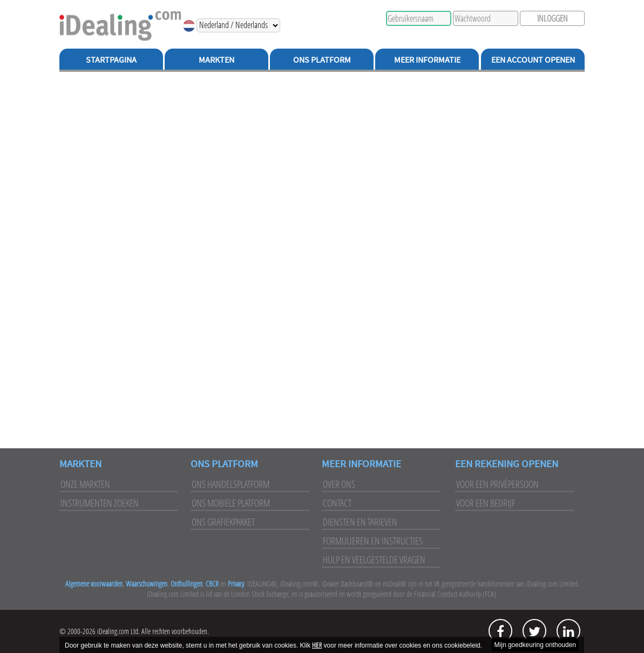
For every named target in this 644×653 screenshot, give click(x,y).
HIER (317, 645)
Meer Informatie (427, 59)
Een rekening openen (507, 463)
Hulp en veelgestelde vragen (374, 560)
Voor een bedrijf (486, 503)
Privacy (236, 584)
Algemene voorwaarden (94, 584)
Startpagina (111, 59)
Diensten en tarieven (360, 522)
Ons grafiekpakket (223, 522)
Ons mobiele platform (231, 503)
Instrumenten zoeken (100, 503)
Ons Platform (322, 59)
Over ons (339, 484)
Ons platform (224, 463)
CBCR (212, 584)
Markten (216, 59)
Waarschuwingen (147, 584)
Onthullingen (187, 584)
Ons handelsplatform (231, 484)
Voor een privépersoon (497, 484)
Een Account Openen (533, 59)
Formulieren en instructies (373, 541)
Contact (337, 503)
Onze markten (85, 484)
